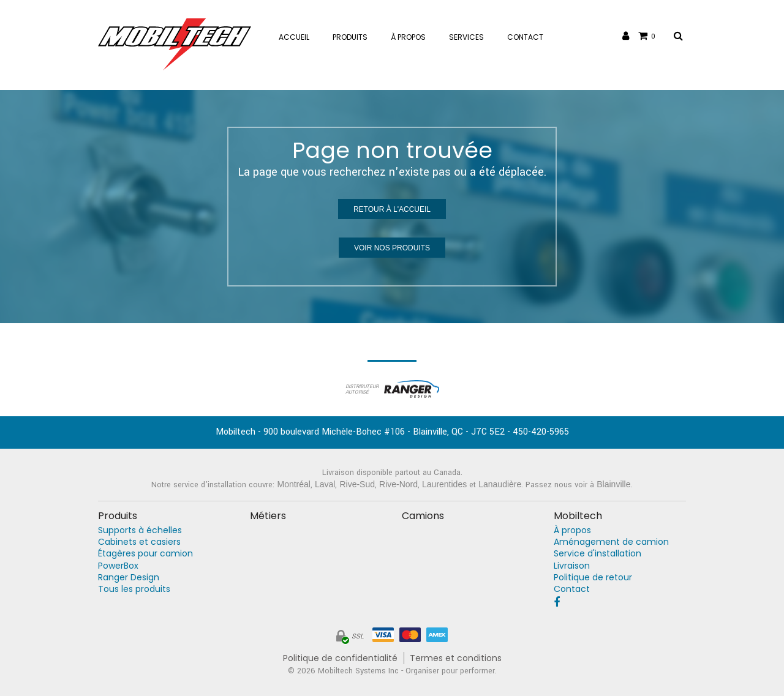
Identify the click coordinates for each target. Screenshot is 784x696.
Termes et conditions (456, 658)
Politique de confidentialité (340, 658)
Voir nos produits (392, 248)
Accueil (294, 37)
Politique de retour (593, 578)
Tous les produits (134, 589)
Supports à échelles (140, 530)
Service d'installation (597, 554)
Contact (572, 589)
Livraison (572, 566)
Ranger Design (129, 578)
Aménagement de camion (611, 542)
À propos (572, 530)
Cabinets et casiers (139, 542)
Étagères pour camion (145, 554)
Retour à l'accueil (392, 209)
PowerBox (118, 566)
